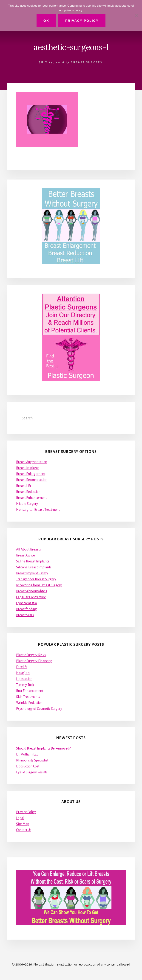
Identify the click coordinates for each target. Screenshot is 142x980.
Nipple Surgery (27, 504)
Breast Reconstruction (32, 480)
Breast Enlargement (31, 474)
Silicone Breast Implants (34, 567)
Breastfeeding (26, 609)
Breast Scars (25, 615)
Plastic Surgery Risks (31, 655)
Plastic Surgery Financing (34, 661)
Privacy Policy (26, 812)
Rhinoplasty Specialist (32, 760)
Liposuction (24, 679)
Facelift (21, 667)
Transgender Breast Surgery (36, 579)
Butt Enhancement (30, 691)
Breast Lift (24, 486)
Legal (20, 818)
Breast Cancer (26, 555)
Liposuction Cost (28, 766)
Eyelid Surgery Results (32, 772)
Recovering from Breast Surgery (39, 585)
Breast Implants (28, 468)
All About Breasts (28, 549)
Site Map (23, 824)
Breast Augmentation (32, 462)
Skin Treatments (28, 697)
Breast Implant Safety (32, 573)
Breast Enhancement (31, 498)
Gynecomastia (27, 603)
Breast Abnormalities (32, 591)
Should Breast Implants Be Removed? (43, 748)
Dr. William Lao (27, 754)
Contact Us (24, 830)
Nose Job (23, 673)
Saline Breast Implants (33, 561)
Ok (46, 21)
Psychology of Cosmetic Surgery (39, 709)
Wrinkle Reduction (29, 703)
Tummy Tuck (25, 685)
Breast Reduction (28, 492)
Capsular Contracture (31, 597)
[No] (136, 16)
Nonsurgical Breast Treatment (38, 510)
